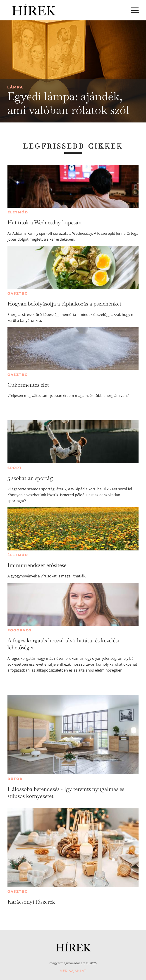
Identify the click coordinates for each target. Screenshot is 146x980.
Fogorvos (20, 630)
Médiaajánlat (73, 971)
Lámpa (15, 87)
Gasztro (18, 293)
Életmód (18, 212)
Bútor (15, 779)
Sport (15, 468)
